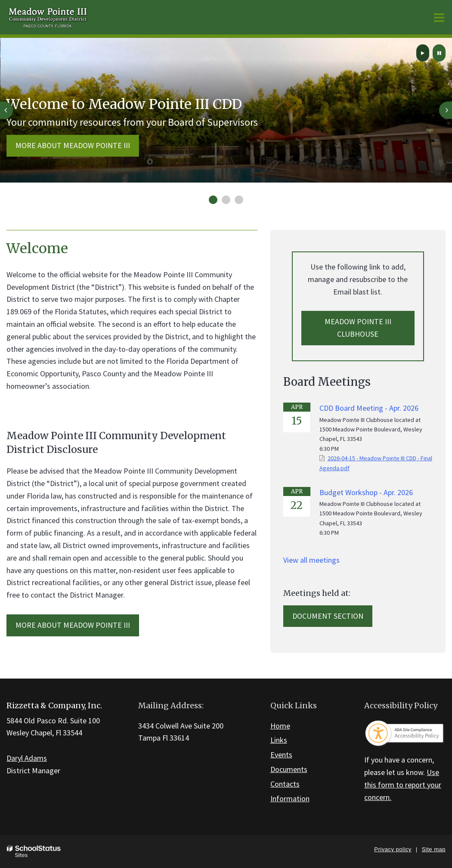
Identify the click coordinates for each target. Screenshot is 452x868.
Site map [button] (434, 849)
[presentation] (6, 110)
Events (281, 755)
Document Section (328, 616)
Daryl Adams (27, 758)
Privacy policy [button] (393, 849)
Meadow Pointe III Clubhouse (358, 328)
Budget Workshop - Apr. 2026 (366, 492)
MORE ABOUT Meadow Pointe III (73, 625)
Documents (289, 769)
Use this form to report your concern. (403, 785)
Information (290, 798)
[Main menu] (439, 17)
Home (280, 726)
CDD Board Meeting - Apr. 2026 (369, 408)
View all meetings (311, 560)
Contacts (285, 784)
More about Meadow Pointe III (73, 145)
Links (279, 740)
